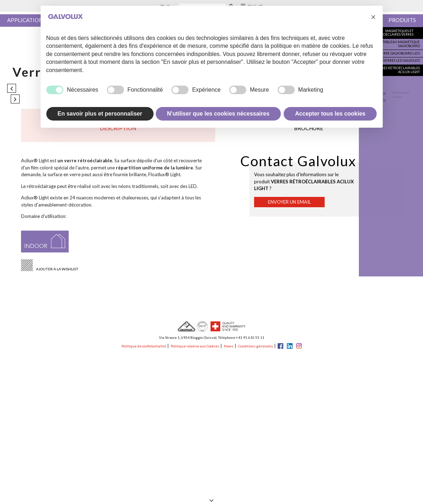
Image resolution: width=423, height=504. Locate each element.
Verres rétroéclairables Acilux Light (398, 70)
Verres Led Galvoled (401, 60)
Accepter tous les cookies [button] (330, 114)
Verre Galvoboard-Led (399, 53)
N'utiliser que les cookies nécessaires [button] (218, 114)
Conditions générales (256, 346)
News (229, 346)
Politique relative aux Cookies (195, 346)
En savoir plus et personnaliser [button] (100, 114)
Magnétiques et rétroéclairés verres (394, 33)
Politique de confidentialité (144, 346)
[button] (373, 17)
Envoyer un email (289, 202)
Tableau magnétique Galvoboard (401, 44)
